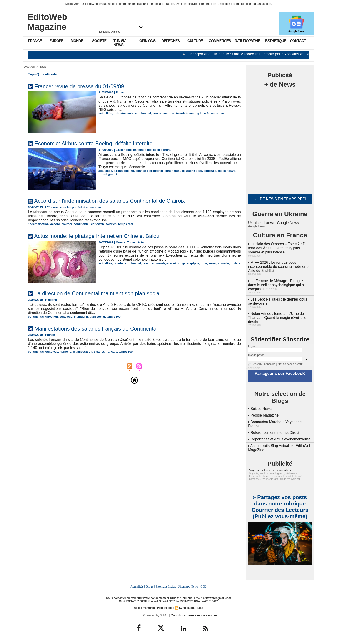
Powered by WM (154, 615)
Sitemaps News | (189, 586)
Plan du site (165, 608)
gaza (185, 263)
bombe (119, 263)
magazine (217, 113)
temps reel (126, 224)
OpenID (257, 364)
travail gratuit (108, 174)
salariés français (106, 352)
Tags (43, 67)
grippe (195, 263)
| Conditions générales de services (193, 615)
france (191, 113)
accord (55, 224)
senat (212, 263)
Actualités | (138, 586)
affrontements (124, 113)
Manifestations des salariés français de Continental (96, 329)
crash (147, 263)
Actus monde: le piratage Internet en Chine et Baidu (97, 236)
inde (204, 263)
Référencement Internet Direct (275, 433)
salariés (111, 224)
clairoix (67, 224)
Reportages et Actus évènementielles (280, 439)
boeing (129, 171)
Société (99, 41)
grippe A (203, 113)
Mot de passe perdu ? (291, 364)
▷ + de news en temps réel (280, 199)
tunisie (235, 263)
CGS (204, 586)
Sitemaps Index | (166, 586)
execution (173, 263)
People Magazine (264, 415)
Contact (298, 41)
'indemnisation (38, 224)
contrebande (161, 113)
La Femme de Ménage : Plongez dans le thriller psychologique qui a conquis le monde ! (276, 285)
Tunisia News (120, 43)
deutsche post (192, 171)
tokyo (231, 171)
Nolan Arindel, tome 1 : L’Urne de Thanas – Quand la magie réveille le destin (277, 318)
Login (251, 346)
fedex (222, 171)
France (35, 41)
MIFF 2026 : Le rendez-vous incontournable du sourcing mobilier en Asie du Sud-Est (279, 266)
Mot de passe (256, 355)
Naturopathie (247, 41)
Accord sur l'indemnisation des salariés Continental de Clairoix (109, 201)
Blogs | (150, 586)
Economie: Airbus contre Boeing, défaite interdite (94, 143)
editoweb (178, 113)
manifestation (83, 352)
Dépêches (171, 41)
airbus (118, 171)
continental (143, 113)
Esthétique (276, 41)
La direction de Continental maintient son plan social (98, 293)
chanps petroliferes (149, 171)
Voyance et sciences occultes (270, 470)
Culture (195, 41)
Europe (56, 41)
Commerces (220, 41)
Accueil (29, 67)
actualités (105, 113)
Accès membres (144, 608)
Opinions (147, 41)
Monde (77, 41)
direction (52, 317)
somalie (223, 263)
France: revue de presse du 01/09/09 (79, 86)
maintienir (81, 317)
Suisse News (261, 409)
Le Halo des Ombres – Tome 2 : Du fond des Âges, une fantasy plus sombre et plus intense (278, 248)
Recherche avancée (109, 32)
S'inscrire (270, 364)
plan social (97, 317)
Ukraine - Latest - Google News (273, 223)
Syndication (187, 608)
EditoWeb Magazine (47, 22)
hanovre (66, 352)
